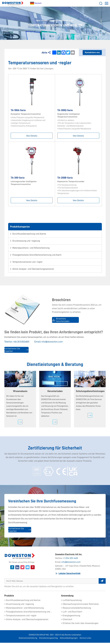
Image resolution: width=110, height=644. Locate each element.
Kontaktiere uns (92, 53)
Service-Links (85, 639)
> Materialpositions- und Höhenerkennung (24, 609)
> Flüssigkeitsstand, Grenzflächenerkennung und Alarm (29, 613)
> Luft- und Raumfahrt (72, 613)
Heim (36, 20)
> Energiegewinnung (71, 617)
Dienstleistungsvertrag (48, 639)
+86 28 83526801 (22, 343)
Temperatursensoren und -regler (63, 20)
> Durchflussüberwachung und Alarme (22, 601)
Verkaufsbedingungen (69, 639)
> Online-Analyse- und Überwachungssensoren (26, 621)
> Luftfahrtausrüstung (71, 601)
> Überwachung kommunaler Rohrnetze (80, 605)
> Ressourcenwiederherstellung (76, 609)
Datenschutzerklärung (28, 639)
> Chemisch (67, 621)
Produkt (43, 20)
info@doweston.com (53, 343)
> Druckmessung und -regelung (19, 605)
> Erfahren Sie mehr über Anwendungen (80, 624)
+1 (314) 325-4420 (71, 560)
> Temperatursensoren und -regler (20, 617)
